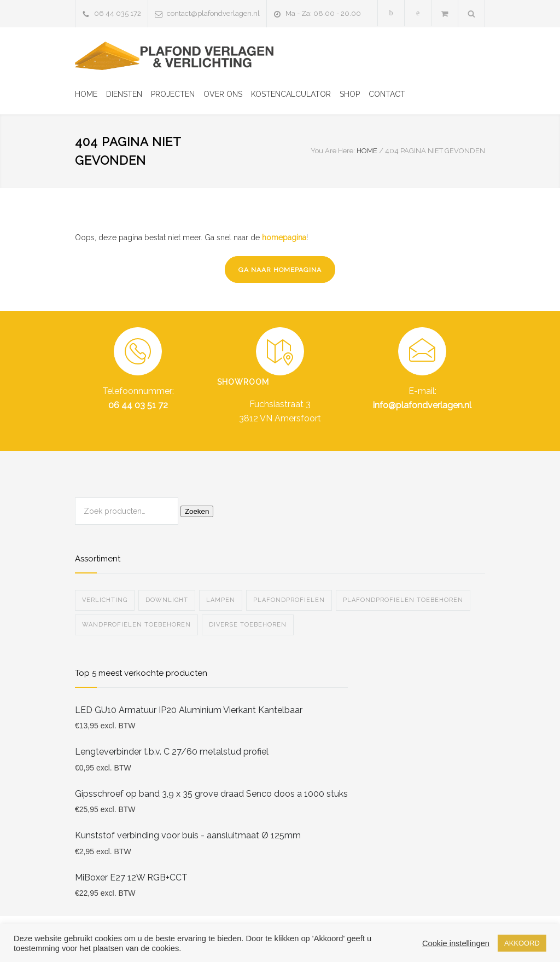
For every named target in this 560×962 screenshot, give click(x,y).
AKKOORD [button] (522, 943)
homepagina (284, 237)
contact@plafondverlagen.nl (213, 13)
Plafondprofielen (289, 600)
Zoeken (197, 511)
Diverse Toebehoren (248, 625)
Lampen (221, 600)
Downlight (167, 600)
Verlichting (105, 600)
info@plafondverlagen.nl (422, 405)
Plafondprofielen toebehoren (403, 600)
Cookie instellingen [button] (456, 943)
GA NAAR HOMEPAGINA (280, 270)
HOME (86, 94)
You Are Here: (333, 151)
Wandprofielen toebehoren (136, 625)
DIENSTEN (124, 94)
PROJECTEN (173, 94)
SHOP (350, 94)
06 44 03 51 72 (138, 405)
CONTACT (387, 94)
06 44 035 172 (118, 13)
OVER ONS (223, 94)
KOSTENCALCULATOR (291, 94)
